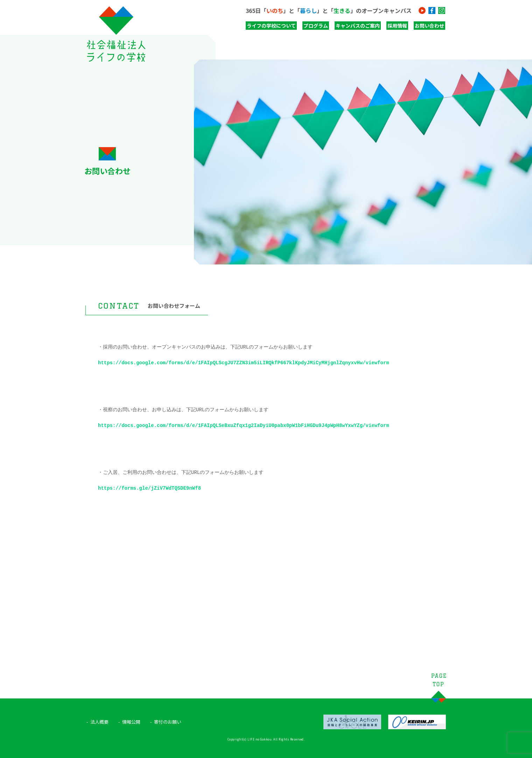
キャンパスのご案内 (358, 26)
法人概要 (99, 722)
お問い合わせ (429, 26)
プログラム (316, 26)
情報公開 (131, 722)
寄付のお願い (168, 722)
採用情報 (397, 26)
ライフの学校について (271, 26)
